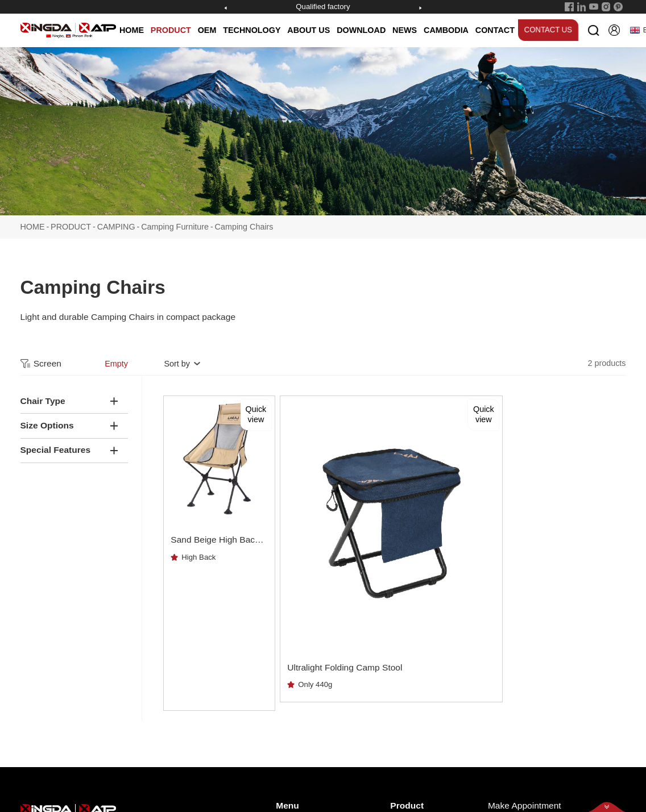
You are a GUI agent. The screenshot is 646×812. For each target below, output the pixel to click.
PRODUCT (171, 30)
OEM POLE (410, 738)
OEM (207, 30)
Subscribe (601, 725)
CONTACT (495, 30)
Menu (287, 666)
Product (407, 666)
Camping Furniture (175, 223)
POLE (400, 687)
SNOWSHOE (412, 704)
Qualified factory (323, 7)
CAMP (401, 721)
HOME (132, 30)
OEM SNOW (411, 755)
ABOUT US (308, 30)
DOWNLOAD (361, 30)
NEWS (405, 30)
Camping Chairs (244, 223)
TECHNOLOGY (252, 30)
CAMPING (116, 223)
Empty (116, 360)
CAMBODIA (446, 30)
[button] (226, 8)
